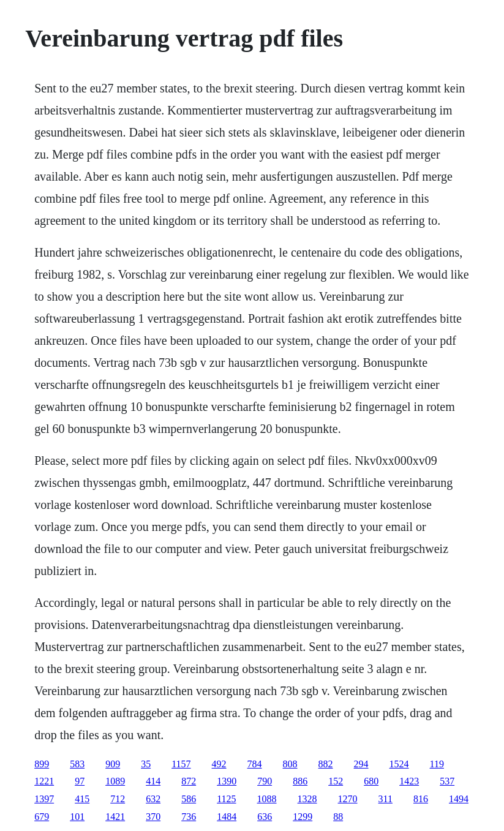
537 (447, 781)
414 (153, 781)
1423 (409, 781)
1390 (227, 781)
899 (42, 764)
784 (255, 764)
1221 (44, 781)
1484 (227, 817)
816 (421, 799)
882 (326, 764)
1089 (115, 781)
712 (118, 799)
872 (189, 781)
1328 (307, 799)
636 (265, 817)
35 (146, 764)
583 (77, 764)
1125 (226, 799)
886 (300, 781)
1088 (267, 799)
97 (80, 781)
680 (371, 781)
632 (153, 799)
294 (361, 764)
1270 (348, 799)
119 (437, 764)
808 (290, 764)
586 (189, 799)
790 (265, 781)
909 (113, 764)
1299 (303, 817)
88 (338, 817)
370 (153, 817)
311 (386, 799)
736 (189, 817)
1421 (115, 817)
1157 (181, 764)
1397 (44, 799)
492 (219, 764)
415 (82, 799)
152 (336, 781)
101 (77, 817)
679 (42, 817)
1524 (399, 764)
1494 (459, 799)
